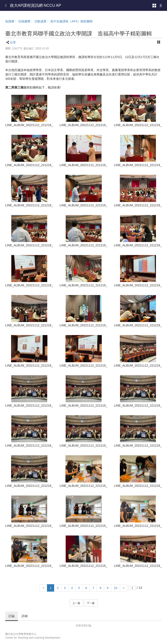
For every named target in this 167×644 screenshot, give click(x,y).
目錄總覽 (24, 21)
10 (116, 588)
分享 (13, 42)
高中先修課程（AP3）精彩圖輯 (71, 21)
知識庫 (10, 21)
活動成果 (40, 21)
